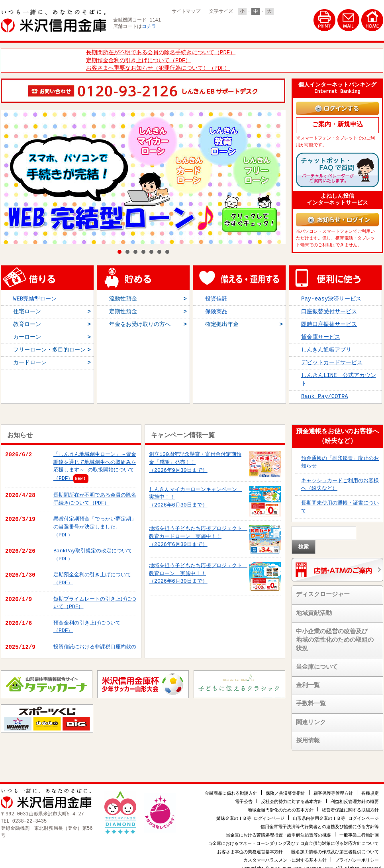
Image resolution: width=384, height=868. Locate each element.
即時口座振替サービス (329, 321)
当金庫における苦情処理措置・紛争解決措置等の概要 (278, 831)
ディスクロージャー (323, 591)
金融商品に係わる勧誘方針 (231, 789)
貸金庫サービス (321, 334)
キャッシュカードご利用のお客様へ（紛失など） (340, 481)
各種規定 (370, 789)
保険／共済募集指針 (285, 789)
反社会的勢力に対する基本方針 (292, 797)
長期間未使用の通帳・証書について (340, 503)
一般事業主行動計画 (359, 831)
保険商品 (216, 308)
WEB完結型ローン (35, 295)
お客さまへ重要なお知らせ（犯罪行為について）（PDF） (158, 67)
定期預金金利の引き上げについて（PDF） (138, 60)
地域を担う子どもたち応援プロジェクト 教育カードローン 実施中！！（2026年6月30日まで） (198, 533)
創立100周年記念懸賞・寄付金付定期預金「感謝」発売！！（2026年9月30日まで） (195, 459)
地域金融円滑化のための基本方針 (281, 806)
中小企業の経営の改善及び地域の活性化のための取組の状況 (335, 637)
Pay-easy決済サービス (331, 295)
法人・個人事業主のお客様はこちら (273, 25)
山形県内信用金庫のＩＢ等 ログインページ (336, 814)
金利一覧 (308, 682)
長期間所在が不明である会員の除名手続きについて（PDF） (161, 52)
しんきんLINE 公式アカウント (339, 376)
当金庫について (317, 664)
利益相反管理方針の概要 (355, 797)
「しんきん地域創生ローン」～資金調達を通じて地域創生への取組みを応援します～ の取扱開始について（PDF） (95, 463)
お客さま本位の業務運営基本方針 (250, 847)
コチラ (149, 27)
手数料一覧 (311, 700)
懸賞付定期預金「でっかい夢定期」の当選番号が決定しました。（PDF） (95, 523)
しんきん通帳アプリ (326, 347)
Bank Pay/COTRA (325, 393)
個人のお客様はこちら (202, 25)
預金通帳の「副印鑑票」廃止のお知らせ (340, 459)
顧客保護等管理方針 (333, 789)
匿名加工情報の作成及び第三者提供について (335, 847)
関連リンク (311, 719)
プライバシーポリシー (357, 856)
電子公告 (244, 797)
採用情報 (308, 737)
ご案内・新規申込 (337, 123)
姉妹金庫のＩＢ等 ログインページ (251, 814)
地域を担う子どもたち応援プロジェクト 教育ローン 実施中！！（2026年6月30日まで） (198, 570)
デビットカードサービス (332, 359)
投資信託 (216, 295)
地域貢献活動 (314, 610)
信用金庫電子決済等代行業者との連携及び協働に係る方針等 (320, 822)
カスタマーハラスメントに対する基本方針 (285, 856)
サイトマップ (186, 11)
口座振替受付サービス (329, 308)
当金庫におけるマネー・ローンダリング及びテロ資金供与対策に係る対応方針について (293, 839)
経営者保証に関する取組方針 (350, 806)
